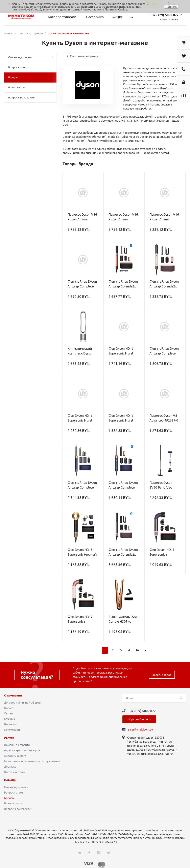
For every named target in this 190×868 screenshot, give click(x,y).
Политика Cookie (116, 9)
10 (137, 650)
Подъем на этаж (15, 772)
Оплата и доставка (31, 57)
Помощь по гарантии (18, 745)
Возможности (17, 87)
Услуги (9, 738)
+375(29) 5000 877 (142, 711)
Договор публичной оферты (23, 703)
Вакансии (10, 724)
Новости (10, 708)
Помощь (10, 780)
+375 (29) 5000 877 (164, 15)
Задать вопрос (162, 675)
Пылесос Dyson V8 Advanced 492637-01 (165, 418)
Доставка (10, 767)
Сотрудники (12, 730)
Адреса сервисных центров (22, 750)
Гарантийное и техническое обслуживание (32, 761)
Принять (171, 7)
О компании (13, 695)
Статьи (8, 713)
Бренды (13, 77)
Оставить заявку (15, 756)
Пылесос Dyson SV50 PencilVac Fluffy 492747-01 (162, 487)
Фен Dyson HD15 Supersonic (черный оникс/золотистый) (82, 554)
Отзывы (9, 719)
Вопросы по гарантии (22, 97)
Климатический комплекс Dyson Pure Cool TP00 (80, 353)
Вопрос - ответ (17, 67)
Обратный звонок (139, 719)
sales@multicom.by (140, 730)
